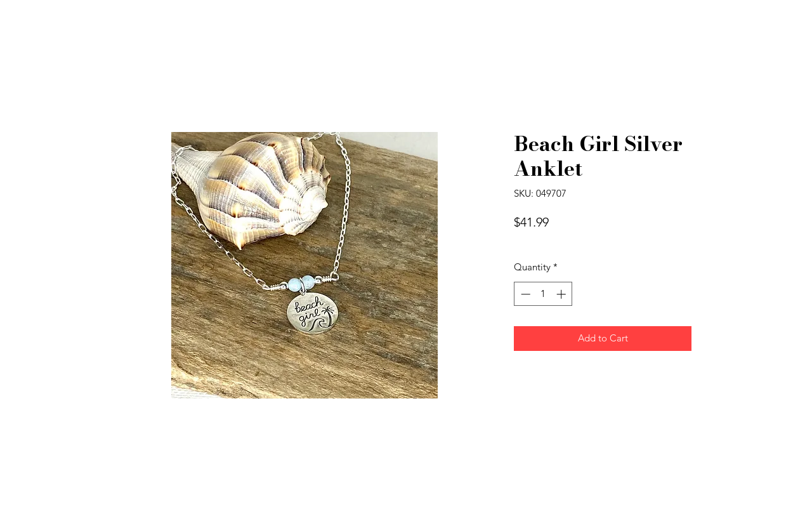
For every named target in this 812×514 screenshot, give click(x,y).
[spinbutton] (543, 294)
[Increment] (562, 294)
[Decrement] (524, 294)
